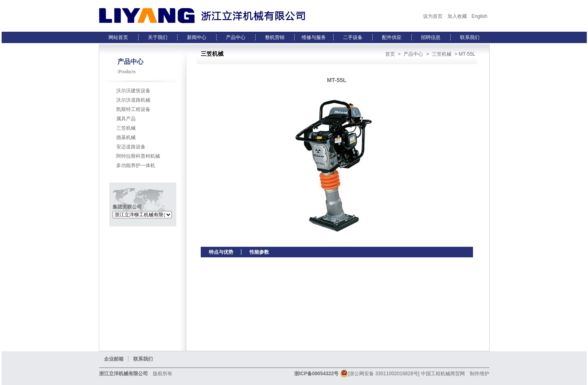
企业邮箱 (114, 359)
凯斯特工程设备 (133, 109)
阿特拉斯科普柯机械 (138, 156)
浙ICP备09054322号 (316, 374)
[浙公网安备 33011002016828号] (380, 374)
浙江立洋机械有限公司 (124, 374)
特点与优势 (221, 252)
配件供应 (392, 37)
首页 (390, 54)
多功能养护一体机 (136, 165)
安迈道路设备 (131, 147)
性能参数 (259, 252)
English (479, 16)
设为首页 (433, 16)
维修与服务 (314, 37)
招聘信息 (431, 37)
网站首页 (118, 37)
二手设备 (353, 37)
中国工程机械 (436, 374)
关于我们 (158, 37)
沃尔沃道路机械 (133, 100)
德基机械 (126, 137)
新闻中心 (197, 37)
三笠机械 (126, 128)
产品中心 (236, 37)
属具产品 (126, 119)
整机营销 (275, 37)
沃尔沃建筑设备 (133, 91)
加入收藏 (457, 16)
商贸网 (458, 374)
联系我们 (470, 37)
